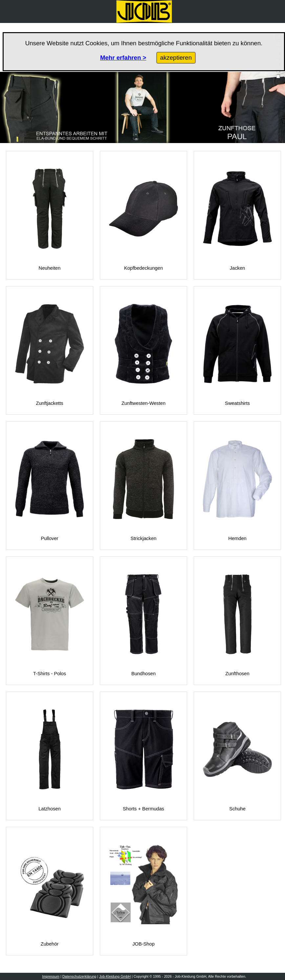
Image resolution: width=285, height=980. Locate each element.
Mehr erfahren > (123, 58)
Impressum (51, 976)
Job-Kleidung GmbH (115, 976)
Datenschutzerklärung (79, 976)
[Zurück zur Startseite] (144, 11)
